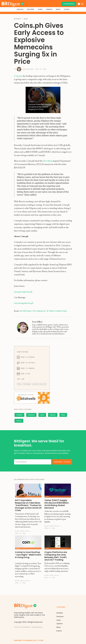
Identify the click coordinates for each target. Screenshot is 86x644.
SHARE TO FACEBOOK (26, 357)
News (63, 415)
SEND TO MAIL (24, 374)
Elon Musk (48, 161)
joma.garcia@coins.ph (23, 292)
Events (19, 421)
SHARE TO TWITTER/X (26, 363)
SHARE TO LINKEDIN (26, 368)
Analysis (19, 415)
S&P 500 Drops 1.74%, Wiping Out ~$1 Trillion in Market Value (43, 311)
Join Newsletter (69, 4)
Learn (42, 415)
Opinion (53, 415)
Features (31, 415)
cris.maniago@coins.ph (24, 303)
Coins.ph (18, 76)
